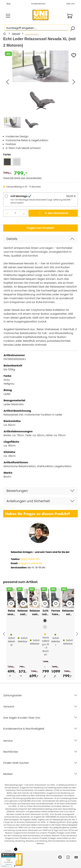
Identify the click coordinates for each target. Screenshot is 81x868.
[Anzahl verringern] (7, 213)
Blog (8, 4)
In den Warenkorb (53, 213)
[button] (40, 239)
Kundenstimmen (38, 4)
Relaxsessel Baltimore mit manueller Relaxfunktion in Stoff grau (23, 613)
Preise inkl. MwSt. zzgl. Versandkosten (22, 178)
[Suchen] (72, 28)
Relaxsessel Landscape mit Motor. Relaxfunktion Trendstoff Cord (35, 613)
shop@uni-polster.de (30, 563)
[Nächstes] (74, 82)
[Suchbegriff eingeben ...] (36, 28)
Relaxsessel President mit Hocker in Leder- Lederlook (12, 613)
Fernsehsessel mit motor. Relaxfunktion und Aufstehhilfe (56, 613)
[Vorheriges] (7, 82)
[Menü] (8, 16)
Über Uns (70, 4)
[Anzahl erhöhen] (24, 213)
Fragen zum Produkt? (41, 228)
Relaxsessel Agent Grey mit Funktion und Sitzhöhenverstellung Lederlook (68, 613)
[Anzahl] (15, 213)
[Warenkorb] (70, 16)
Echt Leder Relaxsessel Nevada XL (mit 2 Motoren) (46, 613)
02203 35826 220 (30, 559)
